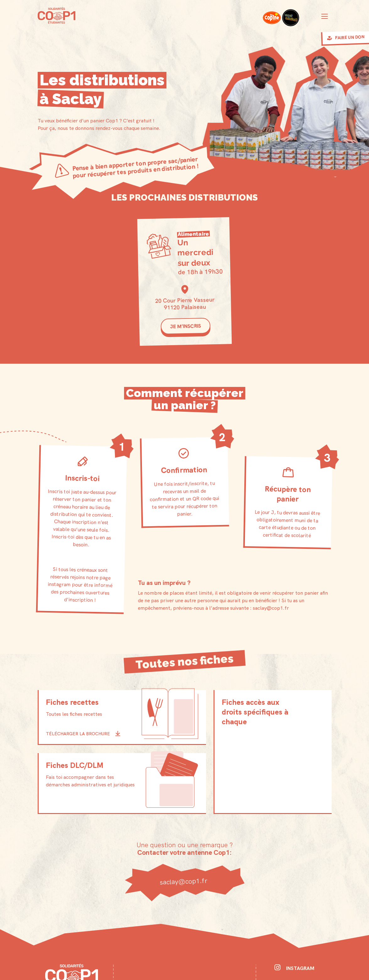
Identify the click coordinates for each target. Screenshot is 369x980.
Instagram (294, 968)
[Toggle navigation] (325, 16)
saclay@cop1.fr (185, 881)
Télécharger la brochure (78, 733)
